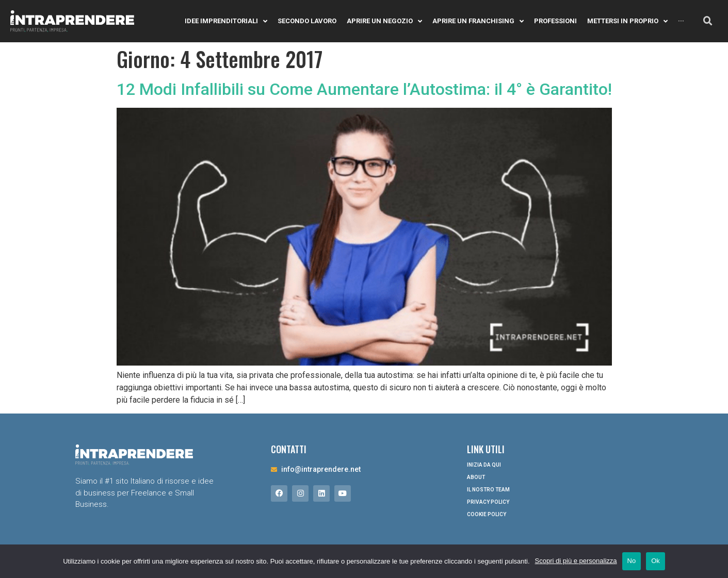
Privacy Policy (488, 502)
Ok (656, 561)
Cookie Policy (487, 514)
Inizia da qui (484, 465)
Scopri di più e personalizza (576, 561)
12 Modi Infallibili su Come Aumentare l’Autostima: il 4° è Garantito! (364, 89)
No (632, 561)
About (476, 477)
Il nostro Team (488, 490)
